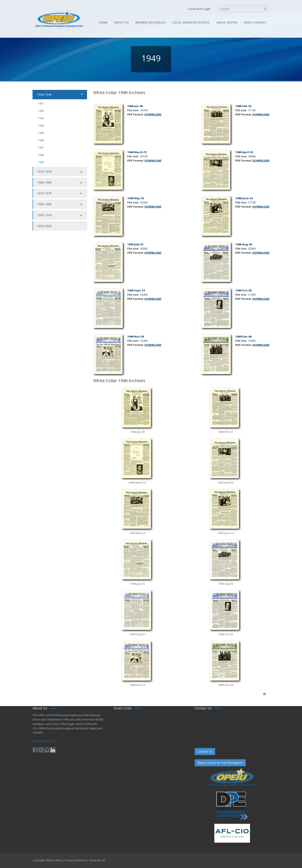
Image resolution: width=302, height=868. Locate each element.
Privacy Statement (75, 860)
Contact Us (205, 751)
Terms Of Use (97, 860)
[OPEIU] (59, 18)
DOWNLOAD (153, 114)
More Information (44, 741)
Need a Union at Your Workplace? (220, 763)
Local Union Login (199, 9)
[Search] (237, 9)
